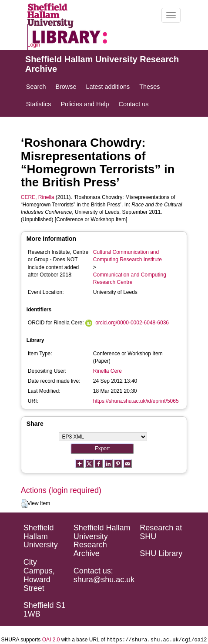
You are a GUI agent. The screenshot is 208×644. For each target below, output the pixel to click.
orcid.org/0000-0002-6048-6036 (132, 323)
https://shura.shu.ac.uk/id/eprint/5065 (136, 401)
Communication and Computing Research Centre (130, 278)
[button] (24, 504)
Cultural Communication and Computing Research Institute (127, 256)
